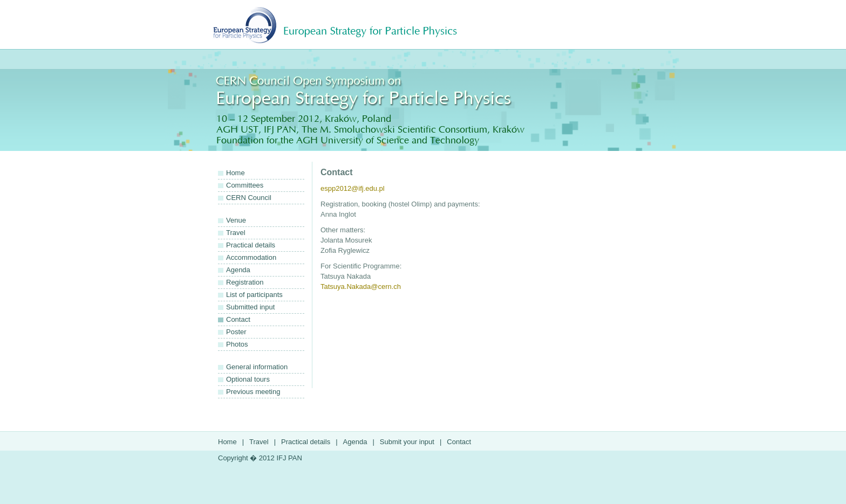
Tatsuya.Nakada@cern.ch (361, 286)
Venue (236, 220)
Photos (237, 344)
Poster (236, 332)
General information (257, 367)
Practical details (251, 245)
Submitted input (250, 307)
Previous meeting (253, 392)
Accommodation (251, 257)
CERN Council (249, 198)
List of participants (254, 295)
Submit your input (407, 442)
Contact (238, 319)
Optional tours (248, 379)
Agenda (238, 270)
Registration (245, 282)
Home (236, 173)
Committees (245, 185)
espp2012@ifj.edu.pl (353, 188)
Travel (236, 233)
